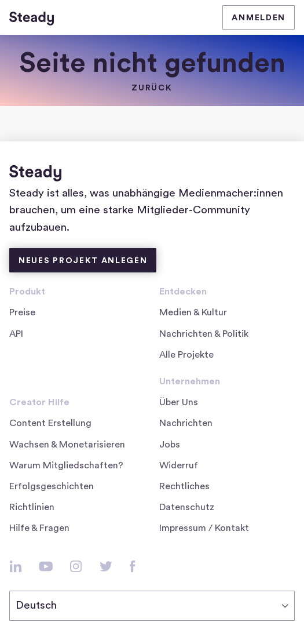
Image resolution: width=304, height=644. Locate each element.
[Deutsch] (152, 606)
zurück (152, 88)
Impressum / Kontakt (204, 528)
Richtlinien (32, 507)
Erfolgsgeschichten (52, 486)
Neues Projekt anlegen (83, 261)
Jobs (173, 445)
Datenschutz (187, 507)
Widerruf (179, 465)
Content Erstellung (50, 423)
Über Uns (179, 402)
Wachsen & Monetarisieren (67, 445)
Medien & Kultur (193, 312)
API (16, 334)
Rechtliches (184, 486)
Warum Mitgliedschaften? (66, 465)
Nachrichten (186, 423)
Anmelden (259, 18)
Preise (22, 312)
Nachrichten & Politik (204, 334)
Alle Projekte (186, 355)
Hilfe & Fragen (39, 528)
